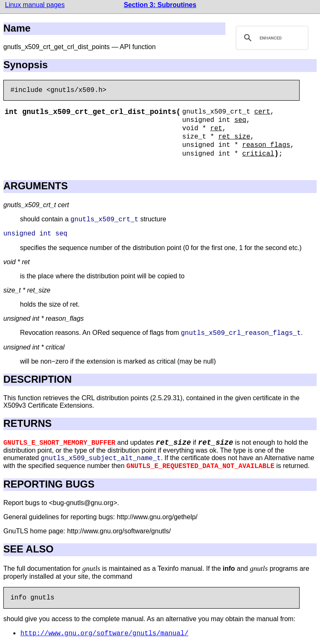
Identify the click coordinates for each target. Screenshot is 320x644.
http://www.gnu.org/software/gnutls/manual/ (104, 634)
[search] (271, 38)
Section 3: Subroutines (160, 5)
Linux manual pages (35, 5)
